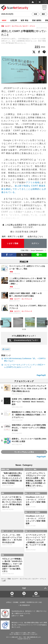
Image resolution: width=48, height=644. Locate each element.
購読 (43, 14)
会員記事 (14, 20)
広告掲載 (15, 602)
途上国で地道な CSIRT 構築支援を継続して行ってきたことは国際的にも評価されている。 (24, 189)
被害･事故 (25, 20)
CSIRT (7, 349)
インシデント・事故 (31, 469)
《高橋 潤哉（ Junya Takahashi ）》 (33, 250)
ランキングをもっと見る (24, 452)
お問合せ (9, 602)
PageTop (40, 375)
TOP (24, 588)
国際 (3, 493)
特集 (3, 555)
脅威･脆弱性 (37, 20)
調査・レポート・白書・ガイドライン (12, 531)
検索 (35, 14)
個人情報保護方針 (25, 605)
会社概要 (22, 602)
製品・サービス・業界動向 (33, 493)
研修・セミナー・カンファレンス (34, 531)
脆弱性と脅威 (5, 469)
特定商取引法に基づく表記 (34, 602)
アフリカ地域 (33, 182)
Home (12, 596)
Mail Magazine (36, 596)
